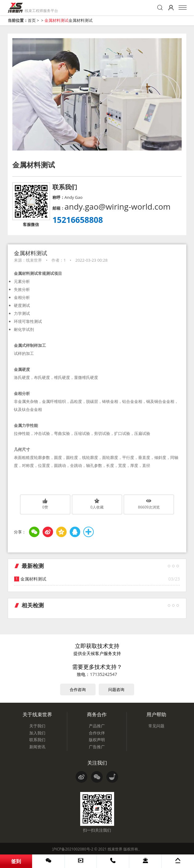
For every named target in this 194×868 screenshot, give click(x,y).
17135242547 (103, 674)
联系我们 (37, 740)
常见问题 (156, 726)
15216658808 (78, 220)
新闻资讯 (37, 747)
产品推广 (97, 726)
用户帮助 (156, 714)
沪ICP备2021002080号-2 (73, 849)
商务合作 (97, 714)
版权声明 (97, 740)
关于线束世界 (37, 714)
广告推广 (97, 747)
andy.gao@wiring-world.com (118, 207)
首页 (32, 20)
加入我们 (37, 733)
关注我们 (97, 763)
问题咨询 (116, 689)
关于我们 (37, 726)
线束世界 (115, 849)
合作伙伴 (97, 733)
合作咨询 (78, 689)
